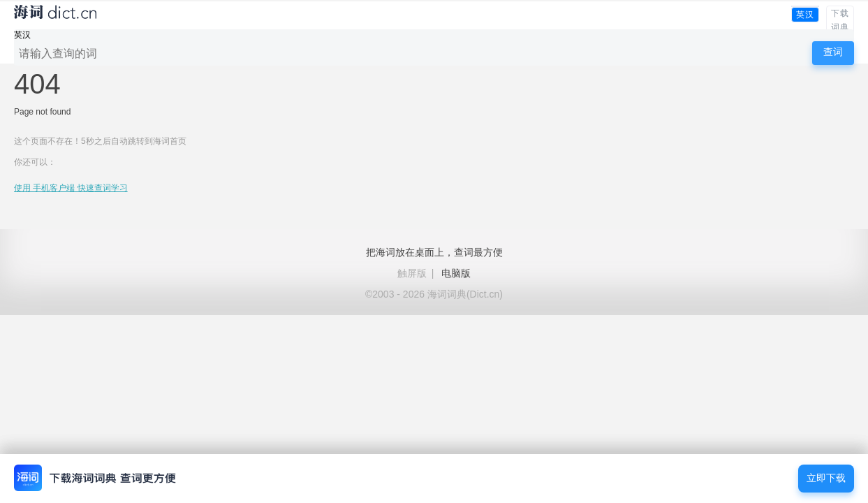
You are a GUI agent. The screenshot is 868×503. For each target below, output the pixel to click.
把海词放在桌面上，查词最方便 (434, 252)
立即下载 (826, 478)
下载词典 (840, 20)
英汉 (805, 15)
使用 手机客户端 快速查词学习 (71, 188)
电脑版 (456, 273)
